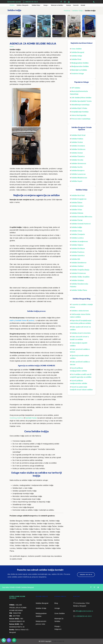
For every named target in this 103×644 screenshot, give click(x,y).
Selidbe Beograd (42, 603)
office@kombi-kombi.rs (84, 611)
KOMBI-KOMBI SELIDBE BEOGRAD (17, 597)
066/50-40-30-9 (32, 2)
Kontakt (83, 5)
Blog (56, 603)
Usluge (57, 608)
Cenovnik (76, 5)
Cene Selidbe (60, 613)
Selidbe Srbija (77, 11)
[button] (47, 35)
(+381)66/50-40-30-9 (83, 616)
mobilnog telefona (17, 418)
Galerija (69, 5)
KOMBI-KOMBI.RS (58, 641)
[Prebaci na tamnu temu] (94, 2)
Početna (12, 5)
